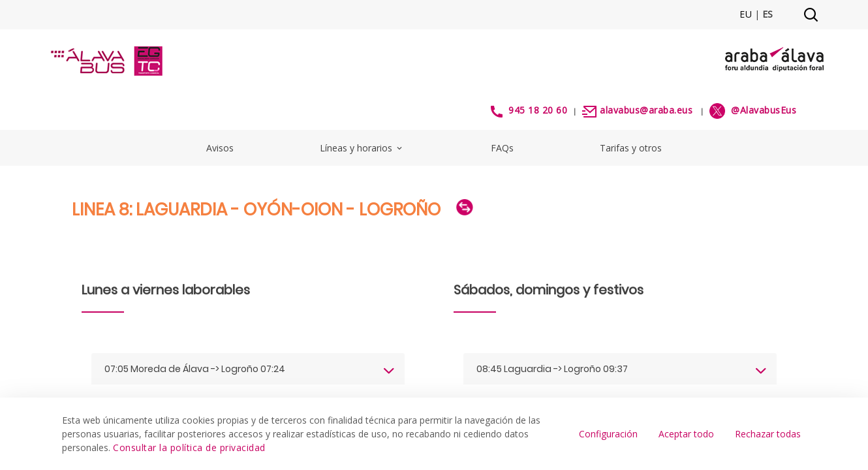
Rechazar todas (768, 434)
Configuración (608, 434)
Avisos (220, 148)
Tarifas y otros (631, 148)
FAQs (502, 148)
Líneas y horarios (362, 148)
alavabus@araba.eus (646, 110)
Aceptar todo (686, 434)
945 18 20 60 (538, 110)
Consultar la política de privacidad (189, 447)
